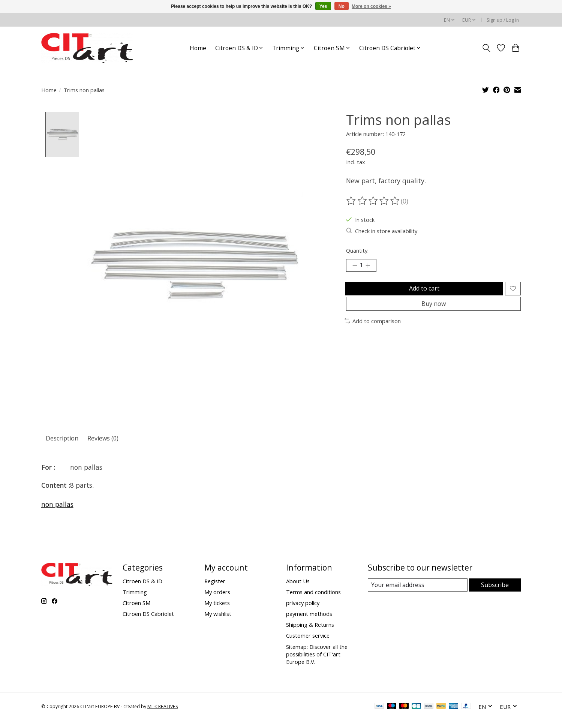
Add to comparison (373, 330)
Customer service (308, 638)
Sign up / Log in (503, 20)
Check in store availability (382, 231)
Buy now (434, 312)
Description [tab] (65, 439)
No (342, 6)
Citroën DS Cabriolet (148, 616)
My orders (217, 594)
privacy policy (303, 605)
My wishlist (218, 616)
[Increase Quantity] (371, 267)
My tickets (217, 605)
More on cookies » (371, 6)
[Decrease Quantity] (355, 267)
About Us (298, 583)
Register (215, 583)
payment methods (309, 616)
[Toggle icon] (486, 48)
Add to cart (423, 292)
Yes (323, 6)
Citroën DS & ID (142, 583)
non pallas (57, 506)
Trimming (135, 594)
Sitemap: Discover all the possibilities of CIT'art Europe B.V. (317, 656)
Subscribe (495, 587)
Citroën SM (136, 605)
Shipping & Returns (310, 627)
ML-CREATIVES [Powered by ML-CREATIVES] (163, 708)
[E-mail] (417, 587)
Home (198, 48)
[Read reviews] (373, 201)
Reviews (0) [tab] (112, 439)
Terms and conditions (313, 594)
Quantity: (357, 250)
